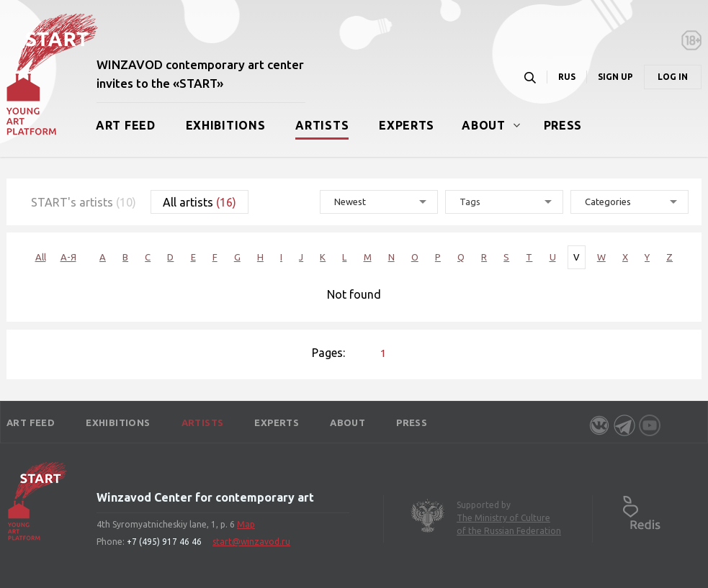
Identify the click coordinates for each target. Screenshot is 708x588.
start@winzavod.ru (251, 542)
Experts (407, 125)
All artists (200, 202)
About (484, 125)
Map (246, 524)
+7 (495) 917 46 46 (164, 542)
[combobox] (504, 202)
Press (563, 125)
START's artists (84, 202)
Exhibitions (226, 125)
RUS (567, 77)
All (41, 257)
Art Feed (126, 125)
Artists (322, 125)
